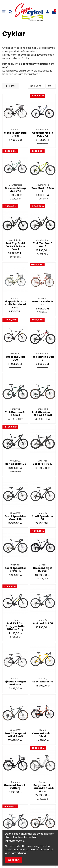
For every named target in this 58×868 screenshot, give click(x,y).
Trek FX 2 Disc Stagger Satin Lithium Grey (15, 626)
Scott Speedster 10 (43, 518)
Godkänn (14, 860)
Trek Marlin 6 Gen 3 (43, 358)
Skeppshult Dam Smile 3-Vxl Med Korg (15, 304)
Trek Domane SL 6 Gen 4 (15, 414)
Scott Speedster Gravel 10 (15, 569)
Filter (10, 86)
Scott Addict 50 (43, 623)
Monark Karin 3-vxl (43, 303)
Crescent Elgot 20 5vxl (43, 569)
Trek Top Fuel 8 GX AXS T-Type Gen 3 (15, 246)
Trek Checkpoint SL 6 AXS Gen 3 (43, 414)
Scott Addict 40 (43, 682)
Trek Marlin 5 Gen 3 (43, 190)
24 (51, 86)
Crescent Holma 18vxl (43, 735)
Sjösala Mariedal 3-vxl (15, 134)
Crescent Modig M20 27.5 (43, 134)
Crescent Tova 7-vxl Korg (15, 787)
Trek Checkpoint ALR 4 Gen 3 (15, 735)
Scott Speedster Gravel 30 (15, 518)
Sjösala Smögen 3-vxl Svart (15, 683)
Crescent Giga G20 (15, 358)
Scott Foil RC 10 (43, 464)
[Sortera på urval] (37, 86)
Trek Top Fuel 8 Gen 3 (43, 245)
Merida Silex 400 (15, 464)
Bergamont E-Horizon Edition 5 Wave (43, 788)
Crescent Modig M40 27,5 (15, 190)
